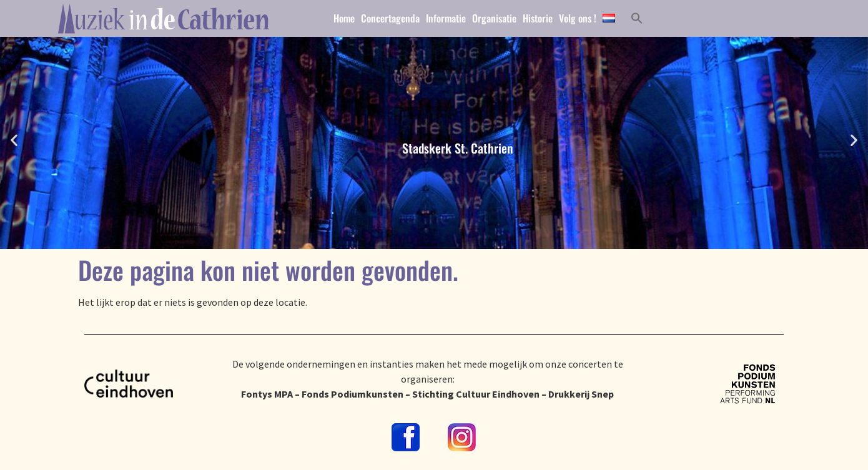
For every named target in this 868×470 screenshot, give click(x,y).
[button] (14, 140)
